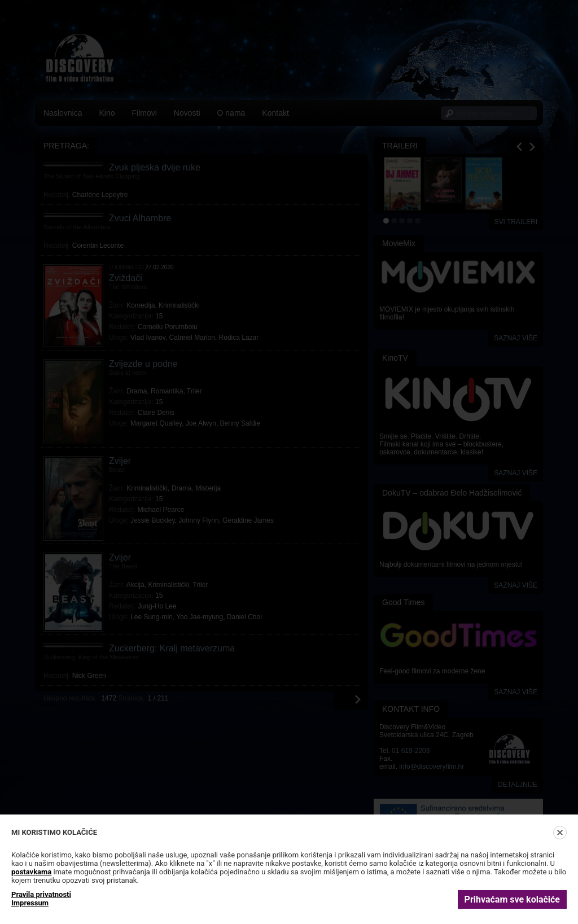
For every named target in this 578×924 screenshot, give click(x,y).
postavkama (31, 872)
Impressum (30, 903)
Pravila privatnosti (41, 894)
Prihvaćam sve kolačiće (512, 899)
